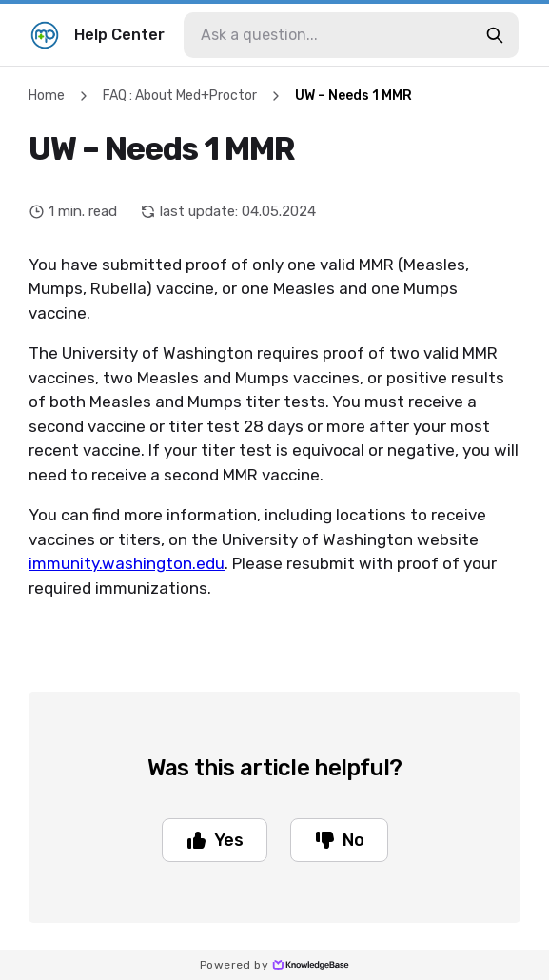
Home (47, 96)
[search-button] (495, 35)
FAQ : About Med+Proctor (180, 96)
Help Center (98, 35)
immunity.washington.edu (127, 563)
